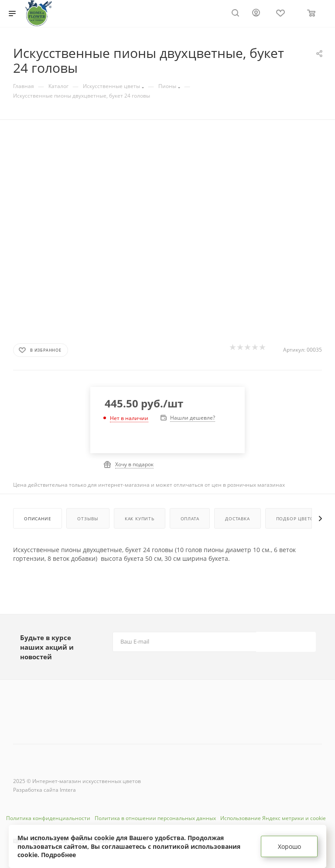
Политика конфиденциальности (48, 818)
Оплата (190, 519)
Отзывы (88, 519)
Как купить (140, 519)
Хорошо (289, 846)
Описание (38, 519)
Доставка (237, 519)
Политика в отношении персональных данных (155, 818)
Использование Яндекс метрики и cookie (273, 818)
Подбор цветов (297, 519)
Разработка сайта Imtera (44, 790)
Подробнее (58, 855)
